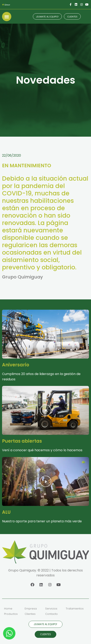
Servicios (51, 609)
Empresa (31, 609)
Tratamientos (75, 609)
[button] (7, 17)
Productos (11, 614)
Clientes (30, 614)
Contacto (51, 614)
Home (8, 609)
